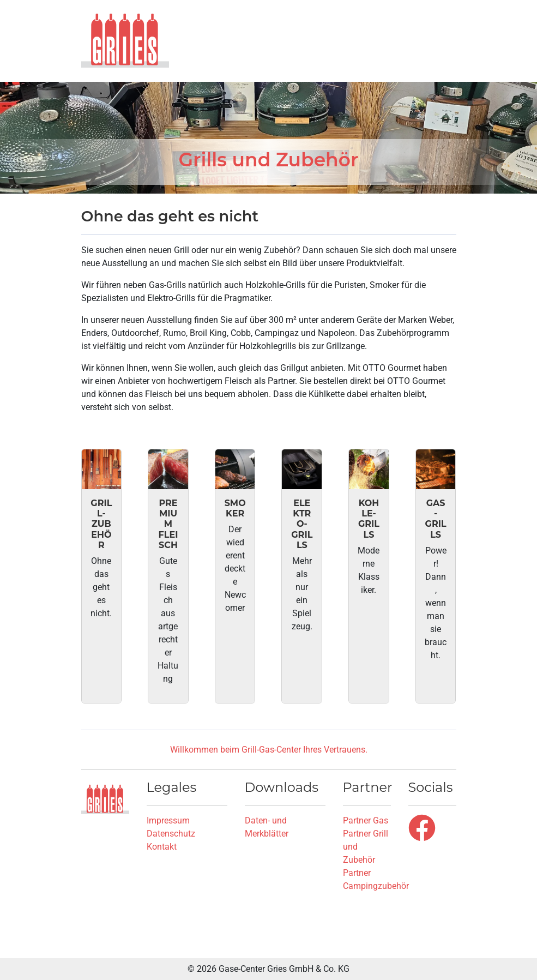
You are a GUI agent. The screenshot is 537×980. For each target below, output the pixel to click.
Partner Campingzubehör (376, 879)
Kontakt (162, 847)
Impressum (168, 820)
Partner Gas (366, 820)
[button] (449, 40)
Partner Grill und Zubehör (366, 847)
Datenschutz (171, 834)
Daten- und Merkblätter (267, 827)
